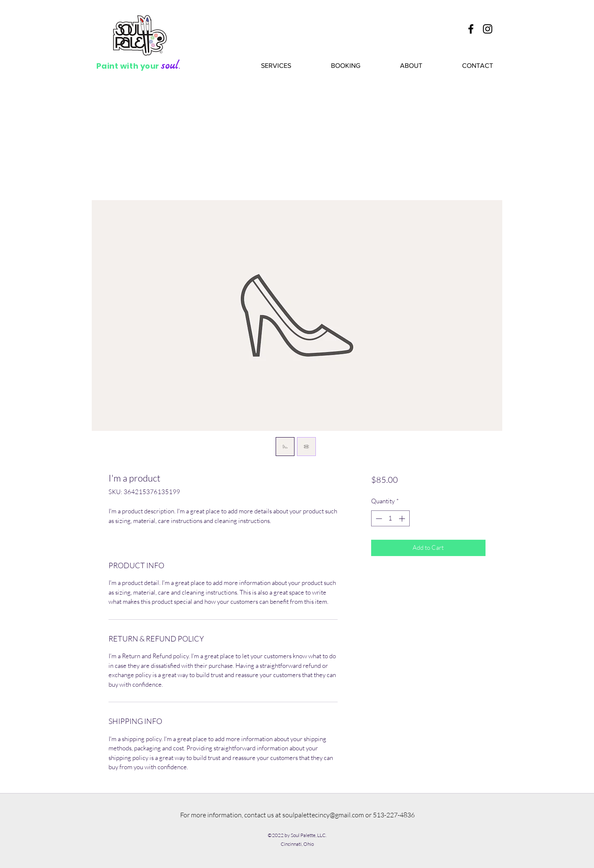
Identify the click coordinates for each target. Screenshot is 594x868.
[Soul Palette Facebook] (471, 29)
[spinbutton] (390, 519)
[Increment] (403, 519)
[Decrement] (378, 519)
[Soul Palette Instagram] (488, 29)
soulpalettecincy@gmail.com (323, 815)
